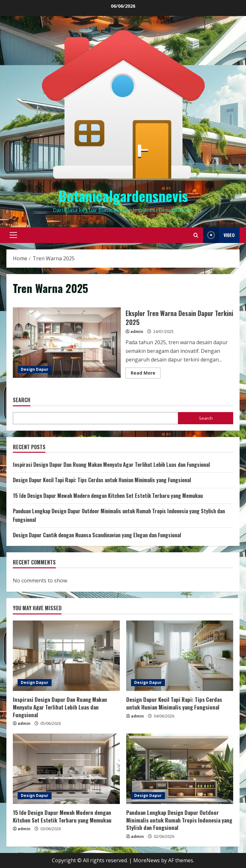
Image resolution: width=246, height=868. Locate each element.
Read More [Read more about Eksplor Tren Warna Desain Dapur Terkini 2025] (146, 374)
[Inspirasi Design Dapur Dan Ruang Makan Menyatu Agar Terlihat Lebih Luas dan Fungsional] (66, 656)
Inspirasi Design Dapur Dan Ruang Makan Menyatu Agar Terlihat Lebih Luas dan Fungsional (111, 465)
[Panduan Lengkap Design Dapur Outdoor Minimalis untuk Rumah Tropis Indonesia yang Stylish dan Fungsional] (180, 769)
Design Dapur (35, 369)
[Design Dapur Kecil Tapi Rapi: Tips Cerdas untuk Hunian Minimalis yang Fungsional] (180, 656)
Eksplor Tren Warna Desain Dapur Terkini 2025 (67, 343)
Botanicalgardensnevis (123, 196)
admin (137, 332)
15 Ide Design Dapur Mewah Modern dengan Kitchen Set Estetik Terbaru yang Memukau (108, 496)
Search (22, 400)
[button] (13, 235)
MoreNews (147, 860)
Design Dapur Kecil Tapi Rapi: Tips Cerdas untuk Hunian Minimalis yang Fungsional (102, 480)
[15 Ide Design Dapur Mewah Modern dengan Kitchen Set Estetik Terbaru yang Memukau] (66, 769)
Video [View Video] (219, 235)
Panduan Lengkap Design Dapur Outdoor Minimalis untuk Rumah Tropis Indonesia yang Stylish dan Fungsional (179, 820)
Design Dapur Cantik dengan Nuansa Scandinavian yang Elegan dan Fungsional (97, 535)
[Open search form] (196, 235)
